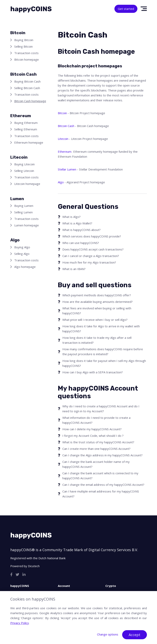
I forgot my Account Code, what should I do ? (93, 436)
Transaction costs (26, 53)
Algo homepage (25, 267)
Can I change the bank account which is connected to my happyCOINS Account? (100, 476)
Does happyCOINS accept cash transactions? (93, 249)
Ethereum (65, 152)
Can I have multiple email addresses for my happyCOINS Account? (101, 494)
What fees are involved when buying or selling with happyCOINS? (97, 311)
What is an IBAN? (74, 269)
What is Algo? (71, 217)
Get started (126, 9)
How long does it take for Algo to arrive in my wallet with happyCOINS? (101, 329)
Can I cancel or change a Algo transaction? (91, 256)
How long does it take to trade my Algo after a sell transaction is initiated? (97, 340)
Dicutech (34, 566)
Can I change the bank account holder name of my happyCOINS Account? (96, 464)
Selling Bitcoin (23, 46)
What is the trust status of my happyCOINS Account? (98, 442)
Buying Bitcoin (24, 40)
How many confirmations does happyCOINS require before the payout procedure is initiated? (103, 352)
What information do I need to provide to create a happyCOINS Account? (96, 420)
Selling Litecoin (24, 171)
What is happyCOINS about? (81, 230)
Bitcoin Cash (66, 126)
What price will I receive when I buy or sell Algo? (95, 320)
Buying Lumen (24, 206)
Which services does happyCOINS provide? (92, 236)
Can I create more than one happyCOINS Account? (96, 449)
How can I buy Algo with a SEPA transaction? (93, 372)
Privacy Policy (20, 623)
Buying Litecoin (24, 164)
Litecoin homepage (27, 184)
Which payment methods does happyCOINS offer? (97, 295)
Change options (108, 634)
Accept (135, 635)
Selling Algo (22, 254)
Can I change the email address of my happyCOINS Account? (103, 485)
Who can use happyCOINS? (81, 243)
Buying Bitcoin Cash (27, 81)
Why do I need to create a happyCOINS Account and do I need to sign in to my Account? (101, 409)
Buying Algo (22, 247)
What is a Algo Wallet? (77, 223)
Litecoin (63, 139)
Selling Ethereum (26, 129)
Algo (61, 182)
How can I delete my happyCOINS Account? (92, 429)
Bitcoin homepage (27, 59)
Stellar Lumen (67, 169)
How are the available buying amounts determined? (98, 302)
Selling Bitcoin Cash (27, 88)
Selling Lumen (23, 212)
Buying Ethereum (26, 123)
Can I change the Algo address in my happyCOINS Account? (102, 455)
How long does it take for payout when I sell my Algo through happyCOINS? (104, 363)
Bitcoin (62, 113)
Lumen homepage (27, 225)
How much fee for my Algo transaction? (89, 262)
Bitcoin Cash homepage (30, 101)
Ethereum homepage (29, 142)
